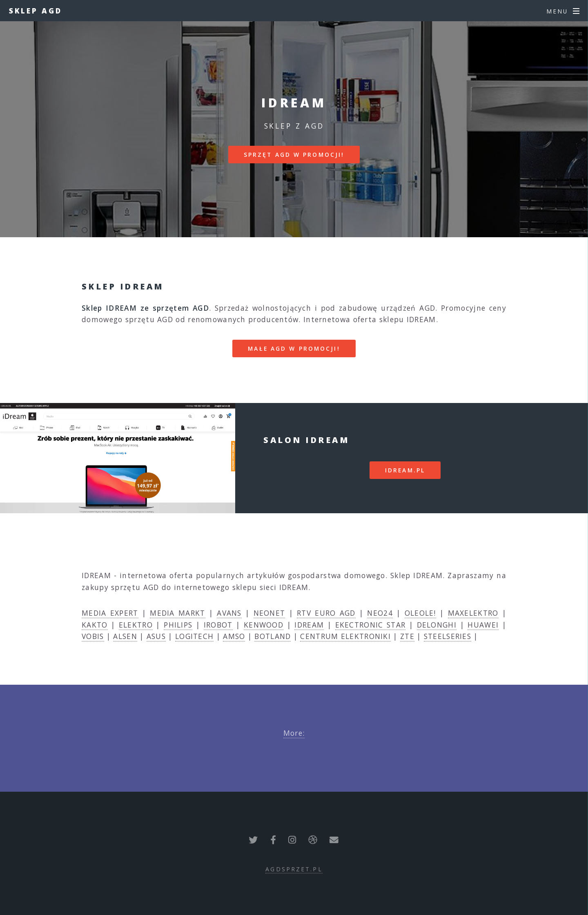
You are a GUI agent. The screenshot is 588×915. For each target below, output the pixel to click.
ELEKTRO (136, 625)
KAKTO (95, 625)
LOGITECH (194, 636)
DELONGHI (437, 625)
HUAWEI (483, 625)
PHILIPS (178, 625)
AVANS (229, 613)
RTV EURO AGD (326, 613)
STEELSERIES (448, 636)
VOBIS (93, 636)
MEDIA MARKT (177, 613)
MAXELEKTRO (473, 613)
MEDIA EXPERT (110, 613)
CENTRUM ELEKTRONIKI (345, 636)
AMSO (234, 636)
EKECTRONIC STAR (371, 625)
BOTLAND (273, 636)
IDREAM (309, 625)
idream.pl (405, 470)
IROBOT (218, 625)
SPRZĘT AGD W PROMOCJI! (294, 155)
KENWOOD (264, 625)
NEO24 (380, 613)
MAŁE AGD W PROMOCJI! (294, 348)
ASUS (156, 636)
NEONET (269, 613)
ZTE (407, 636)
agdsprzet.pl (294, 869)
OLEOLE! (420, 613)
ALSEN (125, 636)
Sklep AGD (36, 11)
